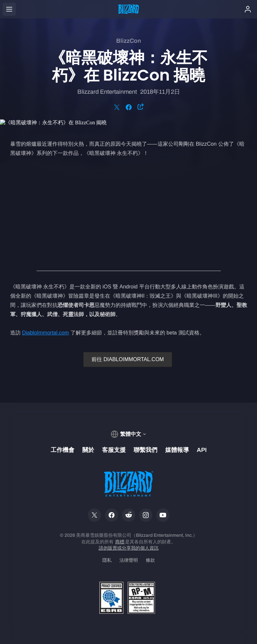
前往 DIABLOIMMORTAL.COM (128, 359)
